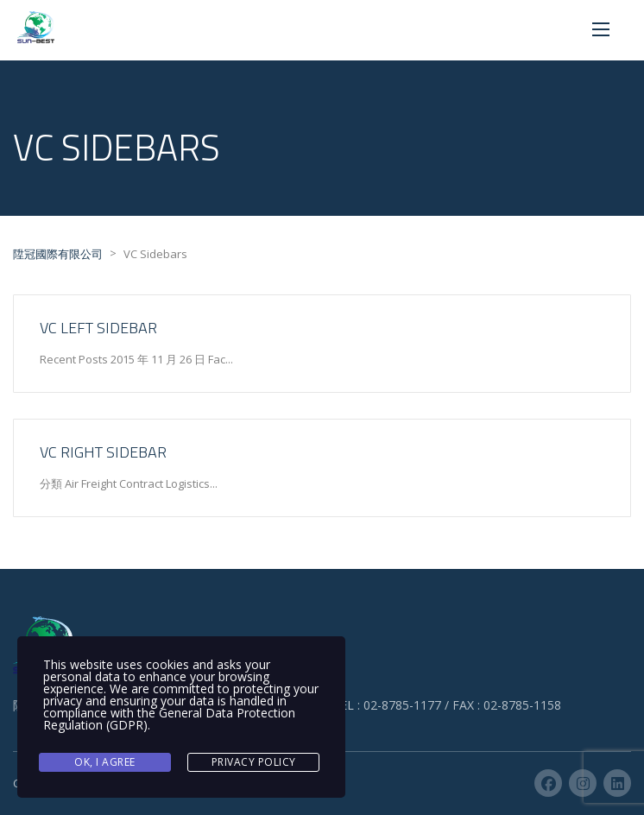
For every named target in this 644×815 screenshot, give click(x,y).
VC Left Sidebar (98, 328)
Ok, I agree (105, 762)
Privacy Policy (254, 762)
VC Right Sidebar (103, 452)
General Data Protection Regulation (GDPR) (169, 719)
